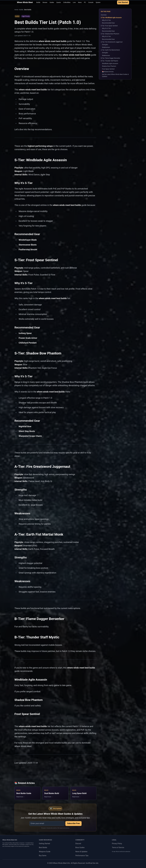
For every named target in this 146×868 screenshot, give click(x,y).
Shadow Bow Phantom (109, 66)
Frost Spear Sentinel (108, 69)
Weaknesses (106, 47)
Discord (78, 844)
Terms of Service (118, 847)
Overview (104, 15)
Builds (38, 2)
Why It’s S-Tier (106, 20)
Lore (74, 2)
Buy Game (43, 856)
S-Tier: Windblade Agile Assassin (111, 18)
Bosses (45, 2)
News (80, 2)
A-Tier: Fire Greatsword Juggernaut (112, 42)
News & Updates (81, 852)
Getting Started (44, 844)
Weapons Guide (45, 852)
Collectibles (67, 2)
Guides (52, 2)
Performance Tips (82, 856)
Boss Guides (80, 847)
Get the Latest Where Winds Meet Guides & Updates (115, 75)
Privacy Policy (117, 844)
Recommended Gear (108, 23)
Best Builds (43, 847)
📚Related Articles (108, 72)
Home (16, 10)
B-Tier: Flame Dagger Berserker (110, 58)
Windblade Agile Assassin (110, 64)
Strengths (105, 45)
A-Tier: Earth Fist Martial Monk (110, 50)
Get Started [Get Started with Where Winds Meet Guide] (123, 2)
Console (91, 2)
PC (85, 2)
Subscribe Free (74, 823)
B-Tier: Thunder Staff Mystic (110, 61)
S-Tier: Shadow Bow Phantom (110, 34)
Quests (59, 2)
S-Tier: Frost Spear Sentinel (109, 26)
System (98, 2)
